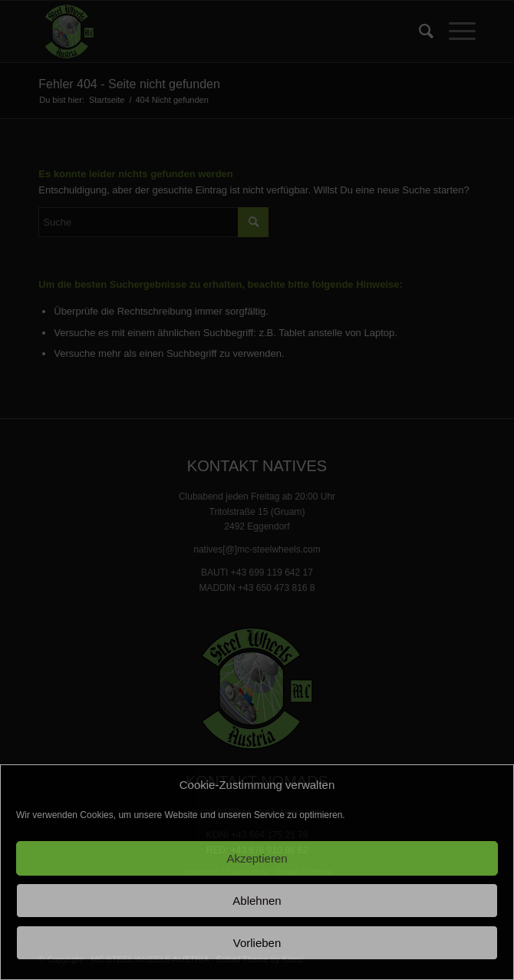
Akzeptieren (257, 858)
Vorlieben (257, 943)
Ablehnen (257, 901)
